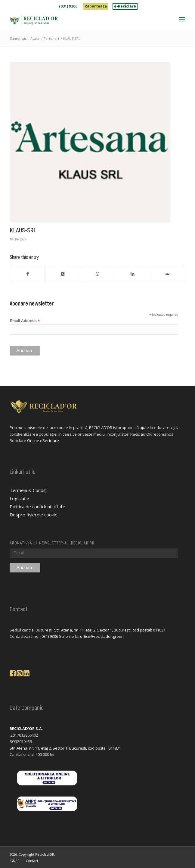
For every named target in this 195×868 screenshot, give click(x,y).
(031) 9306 (68, 6)
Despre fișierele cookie (34, 515)
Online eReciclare (43, 440)
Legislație (19, 498)
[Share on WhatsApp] (98, 274)
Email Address (25, 321)
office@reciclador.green (102, 636)
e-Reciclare (125, 6)
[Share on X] (63, 274)
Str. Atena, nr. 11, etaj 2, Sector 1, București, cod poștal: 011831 (110, 630)
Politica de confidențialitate (37, 506)
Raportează (96, 6)
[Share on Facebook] (27, 274)
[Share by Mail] (167, 274)
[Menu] (182, 19)
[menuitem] (68, 6)
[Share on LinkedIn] (133, 274)
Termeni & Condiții (29, 490)
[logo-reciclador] (80, 20)
